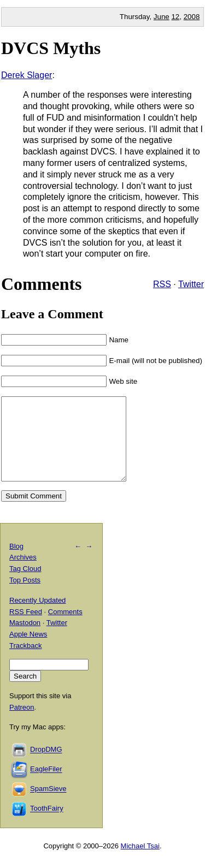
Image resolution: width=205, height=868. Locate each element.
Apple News (28, 650)
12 (175, 17)
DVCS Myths (51, 48)
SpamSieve (48, 805)
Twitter (191, 284)
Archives (23, 573)
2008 (192, 17)
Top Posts (25, 596)
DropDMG (46, 766)
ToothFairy (47, 825)
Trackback (25, 662)
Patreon (22, 724)
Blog (16, 563)
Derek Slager (27, 75)
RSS (162, 284)
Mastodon (25, 639)
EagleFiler (46, 786)
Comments (65, 628)
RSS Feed (26, 628)
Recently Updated (37, 617)
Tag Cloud (25, 585)
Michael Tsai (140, 862)
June (162, 17)
